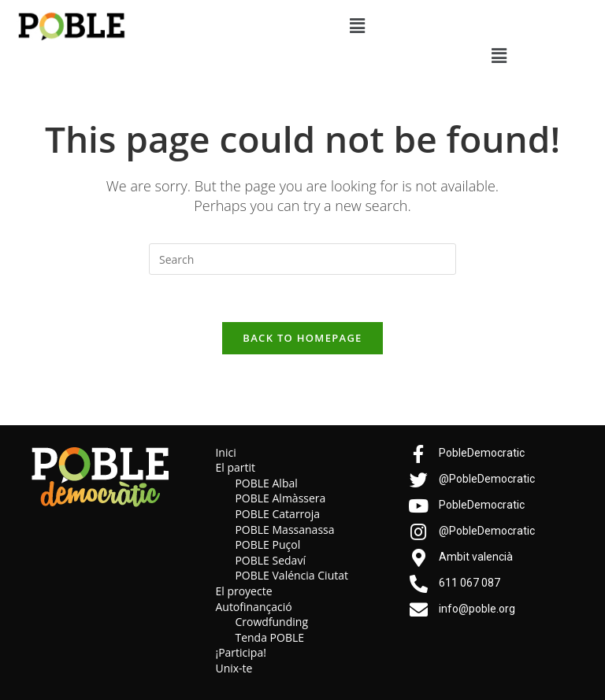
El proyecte (243, 591)
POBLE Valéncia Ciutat (291, 576)
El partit (235, 468)
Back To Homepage (302, 338)
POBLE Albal (266, 483)
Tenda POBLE (269, 637)
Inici (225, 452)
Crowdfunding (271, 622)
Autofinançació (253, 607)
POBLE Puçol (267, 545)
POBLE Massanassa (284, 530)
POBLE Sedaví (270, 560)
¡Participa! (240, 653)
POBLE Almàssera (280, 499)
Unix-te (234, 668)
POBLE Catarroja (277, 515)
